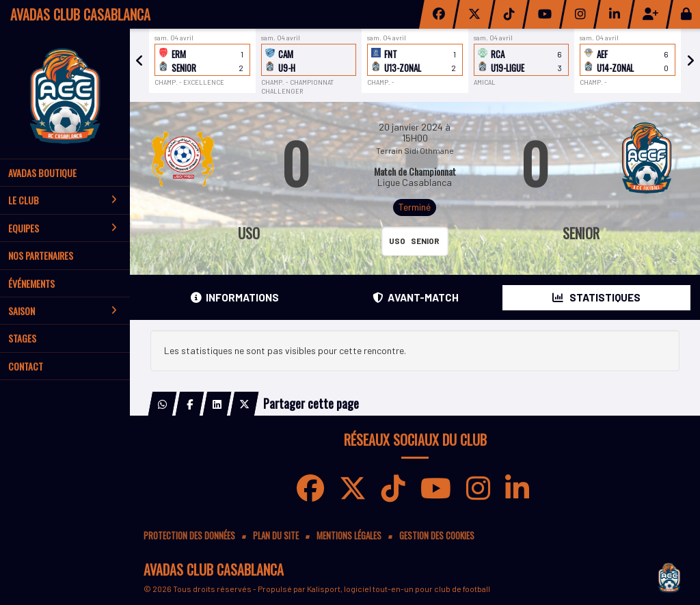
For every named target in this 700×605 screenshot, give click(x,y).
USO (249, 233)
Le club (63, 200)
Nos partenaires (41, 255)
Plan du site (276, 536)
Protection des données (189, 536)
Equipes (63, 228)
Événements (31, 283)
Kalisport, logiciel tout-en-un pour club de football (399, 589)
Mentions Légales (349, 536)
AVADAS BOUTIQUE (42, 173)
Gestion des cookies (437, 536)
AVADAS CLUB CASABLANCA (80, 14)
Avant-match (416, 297)
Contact (26, 366)
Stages (22, 338)
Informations (235, 297)
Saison (63, 311)
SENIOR (581, 233)
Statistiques (596, 297)
